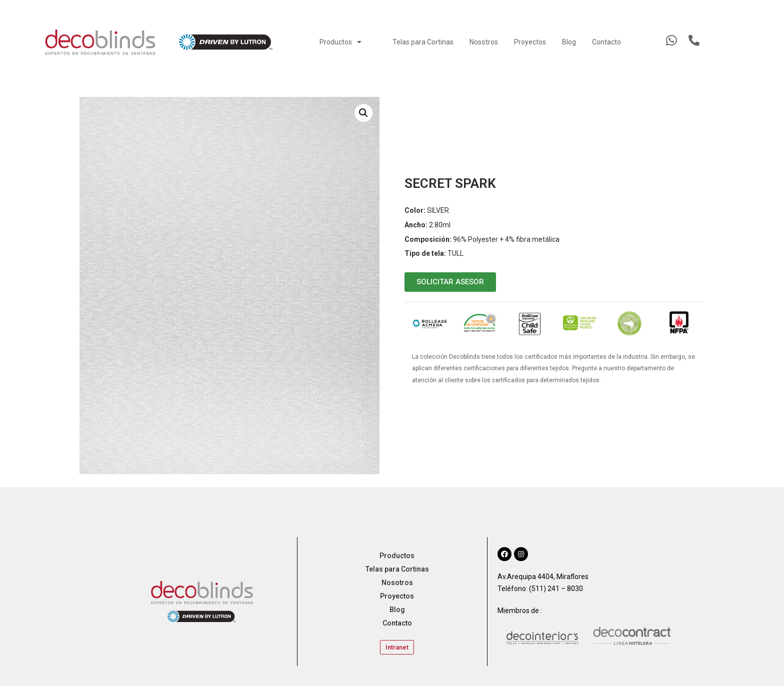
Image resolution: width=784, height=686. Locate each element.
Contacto (606, 42)
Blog (569, 42)
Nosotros (484, 42)
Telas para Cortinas (423, 42)
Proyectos (530, 42)
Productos (340, 42)
